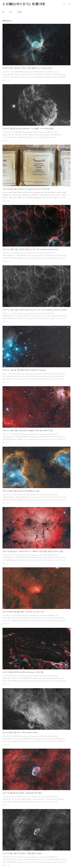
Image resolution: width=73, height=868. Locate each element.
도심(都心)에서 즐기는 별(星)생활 (24, 4)
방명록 (20, 12)
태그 (11, 12)
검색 (64, 4)
